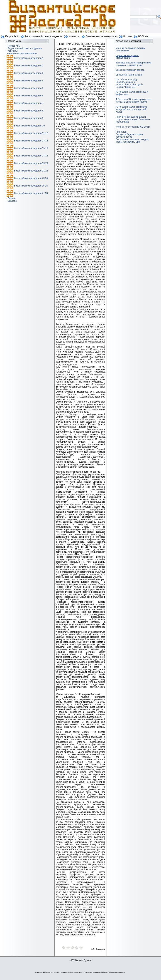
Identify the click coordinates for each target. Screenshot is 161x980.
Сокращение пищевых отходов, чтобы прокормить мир (132, 141)
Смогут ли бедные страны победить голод (129, 136)
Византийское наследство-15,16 (31, 148)
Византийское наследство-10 (29, 126)
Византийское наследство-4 (29, 81)
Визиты (128, 36)
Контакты (74, 36)
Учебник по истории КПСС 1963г (133, 127)
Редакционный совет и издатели (43, 36)
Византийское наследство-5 (29, 88)
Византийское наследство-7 (29, 103)
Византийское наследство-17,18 (31, 156)
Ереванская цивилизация (129, 75)
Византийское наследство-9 (29, 118)
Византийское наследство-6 (29, 96)
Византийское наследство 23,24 (31, 178)
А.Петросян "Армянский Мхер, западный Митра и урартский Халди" (132, 109)
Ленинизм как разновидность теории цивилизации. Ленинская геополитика (133, 119)
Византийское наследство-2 (29, 66)
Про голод (121, 132)
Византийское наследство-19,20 (31, 163)
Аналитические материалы (101, 36)
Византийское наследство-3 (29, 73)
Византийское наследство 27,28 (31, 193)
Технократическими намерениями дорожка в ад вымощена (133, 64)
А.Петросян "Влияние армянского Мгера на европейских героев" (133, 101)
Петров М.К (12, 36)
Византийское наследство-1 (29, 58)
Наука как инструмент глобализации (127, 57)
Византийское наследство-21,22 (31, 171)
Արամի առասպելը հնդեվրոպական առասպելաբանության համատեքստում (129, 83)
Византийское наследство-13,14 (31, 141)
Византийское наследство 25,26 (31, 186)
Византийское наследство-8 (29, 111)
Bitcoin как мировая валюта (130, 70)
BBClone (143, 36)
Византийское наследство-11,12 (31, 133)
